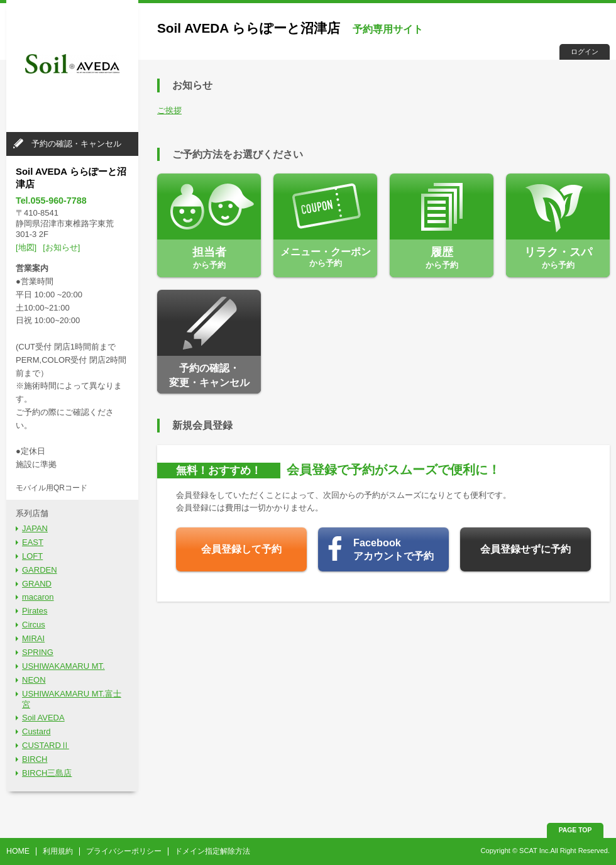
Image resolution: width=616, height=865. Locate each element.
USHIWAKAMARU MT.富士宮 (72, 699)
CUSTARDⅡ (46, 745)
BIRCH (35, 759)
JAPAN (35, 528)
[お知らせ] (61, 247)
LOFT (32, 556)
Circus (34, 625)
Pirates (35, 611)
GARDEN (40, 570)
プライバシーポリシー (124, 851)
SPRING (38, 652)
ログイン (585, 52)
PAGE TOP (575, 830)
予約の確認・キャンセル (76, 144)
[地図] (26, 247)
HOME (18, 851)
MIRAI (33, 638)
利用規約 (58, 851)
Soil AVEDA (43, 718)
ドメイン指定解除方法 (212, 851)
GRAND (37, 584)
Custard (36, 731)
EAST (33, 542)
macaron (38, 597)
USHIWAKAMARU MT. (63, 666)
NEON (34, 680)
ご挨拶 (169, 110)
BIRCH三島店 (47, 773)
